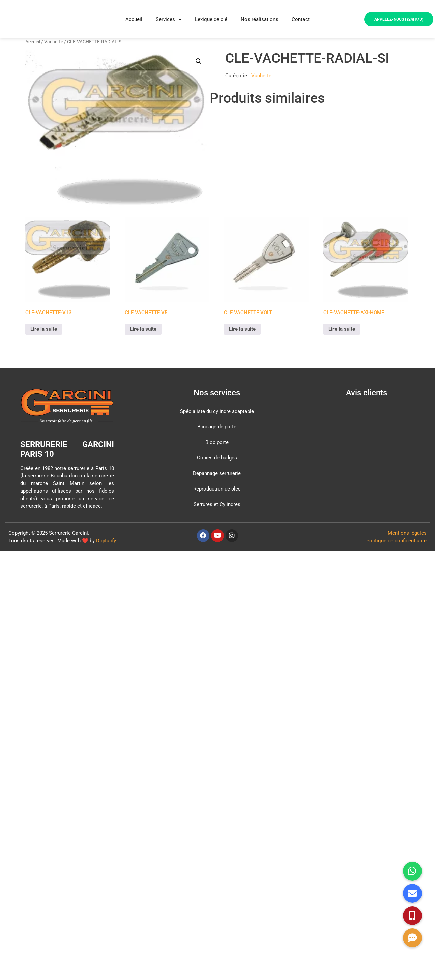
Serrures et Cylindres (217, 504)
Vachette (54, 42)
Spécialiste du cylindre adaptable (217, 411)
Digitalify (106, 541)
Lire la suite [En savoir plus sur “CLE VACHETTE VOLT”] (242, 329)
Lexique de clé (211, 19)
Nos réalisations (259, 19)
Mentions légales (407, 533)
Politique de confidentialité (396, 541)
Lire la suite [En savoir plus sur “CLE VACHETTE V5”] (143, 329)
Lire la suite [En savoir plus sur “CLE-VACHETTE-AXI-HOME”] (342, 329)
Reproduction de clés (217, 489)
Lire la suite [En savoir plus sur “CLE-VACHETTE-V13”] (44, 329)
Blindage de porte (217, 427)
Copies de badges (217, 458)
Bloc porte (217, 442)
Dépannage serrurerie (217, 473)
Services (169, 19)
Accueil (134, 19)
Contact (301, 19)
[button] (199, 61)
